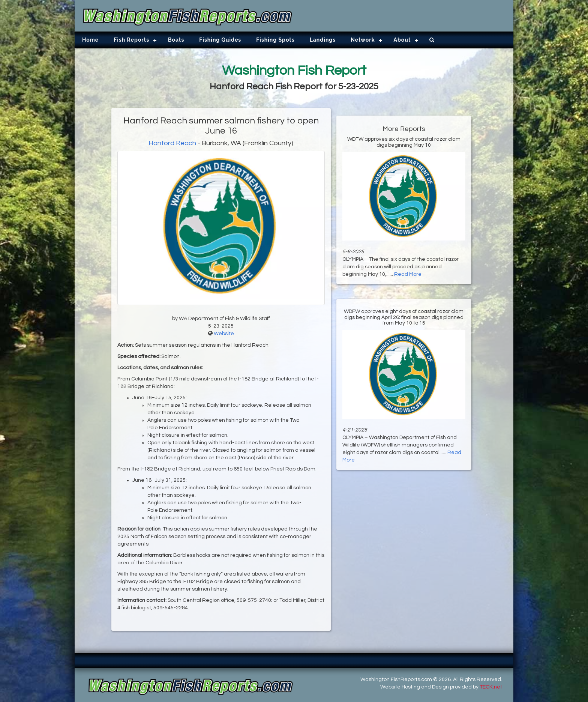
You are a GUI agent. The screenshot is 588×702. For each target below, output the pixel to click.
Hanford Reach (172, 143)
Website (224, 334)
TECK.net (491, 687)
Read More (408, 274)
